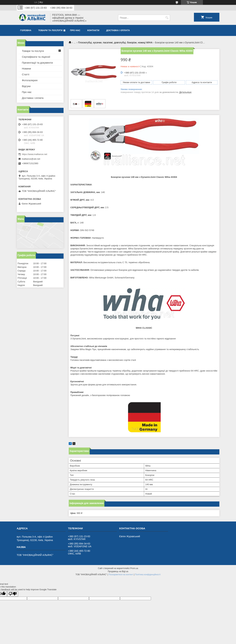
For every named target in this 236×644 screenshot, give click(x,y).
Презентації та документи (37, 63)
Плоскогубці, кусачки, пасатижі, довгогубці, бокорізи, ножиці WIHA (115, 43)
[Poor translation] (13, 594)
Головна (26, 30)
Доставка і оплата (118, 30)
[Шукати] (167, 18)
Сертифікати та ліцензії (36, 57)
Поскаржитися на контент (121, 575)
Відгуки (26, 86)
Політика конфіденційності (148, 575)
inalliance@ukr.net (31, 159)
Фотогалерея (30, 80)
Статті (26, 74)
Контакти (93, 30)
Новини (26, 69)
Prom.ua (134, 568)
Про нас (75, 30)
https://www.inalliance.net (35, 154)
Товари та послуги (50, 30)
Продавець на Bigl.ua (118, 571)
